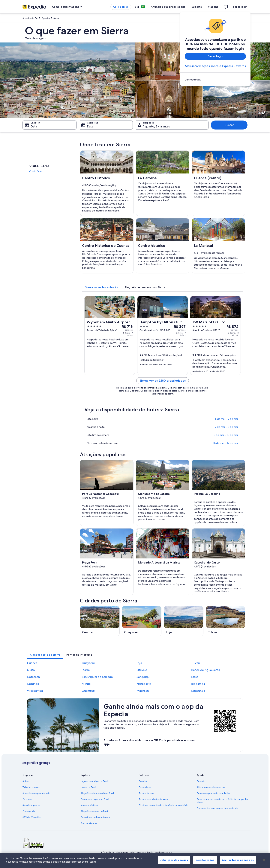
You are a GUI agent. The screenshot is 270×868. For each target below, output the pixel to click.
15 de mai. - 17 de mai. (226, 443)
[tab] (102, 287)
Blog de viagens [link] (89, 823)
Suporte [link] (201, 781)
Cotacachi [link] (34, 677)
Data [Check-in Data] (34, 126)
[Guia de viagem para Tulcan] (226, 621)
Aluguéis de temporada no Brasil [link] (97, 793)
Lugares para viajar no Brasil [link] (94, 781)
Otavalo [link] (142, 670)
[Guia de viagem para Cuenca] (100, 621)
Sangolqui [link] (143, 677)
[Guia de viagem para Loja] (184, 621)
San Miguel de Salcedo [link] (97, 677)
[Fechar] (264, 860)
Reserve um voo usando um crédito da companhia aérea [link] (223, 801)
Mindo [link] (86, 684)
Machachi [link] (143, 691)
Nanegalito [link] (144, 684)
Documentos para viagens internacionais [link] (217, 808)
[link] (215, 80)
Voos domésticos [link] (89, 805)
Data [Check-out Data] (90, 126)
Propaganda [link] (29, 811)
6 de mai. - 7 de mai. (227, 419)
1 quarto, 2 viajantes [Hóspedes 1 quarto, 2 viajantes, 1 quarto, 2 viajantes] (157, 126)
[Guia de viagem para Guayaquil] (142, 621)
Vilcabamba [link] (35, 691)
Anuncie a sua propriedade (168, 7)
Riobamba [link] (198, 684)
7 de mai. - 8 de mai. (227, 427)
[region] (135, 860)
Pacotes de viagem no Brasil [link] (95, 799)
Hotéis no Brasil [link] (88, 787)
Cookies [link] (143, 781)
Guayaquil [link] (89, 663)
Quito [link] (31, 670)
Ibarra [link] (86, 670)
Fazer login (240, 7)
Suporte (197, 7)
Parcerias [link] (27, 799)
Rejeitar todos (205, 860)
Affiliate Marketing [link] (32, 817)
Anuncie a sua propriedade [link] (36, 793)
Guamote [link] (88, 691)
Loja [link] (139, 663)
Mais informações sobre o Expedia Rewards (215, 66)
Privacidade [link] (145, 787)
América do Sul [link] (30, 18)
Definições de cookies (174, 860)
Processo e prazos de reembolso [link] (213, 793)
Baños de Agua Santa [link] (206, 670)
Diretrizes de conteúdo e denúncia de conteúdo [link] (163, 805)
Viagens (213, 7)
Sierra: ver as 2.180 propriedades (163, 381)
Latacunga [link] (198, 691)
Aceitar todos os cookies (238, 860)
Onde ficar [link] (36, 171)
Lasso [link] (195, 677)
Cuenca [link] (32, 663)
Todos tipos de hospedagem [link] (95, 817)
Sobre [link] (26, 781)
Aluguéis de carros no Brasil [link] (94, 811)
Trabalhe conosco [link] (31, 787)
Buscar (229, 125)
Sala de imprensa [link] (31, 805)
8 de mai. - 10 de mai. (226, 435)
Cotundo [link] (33, 684)
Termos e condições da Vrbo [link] (153, 799)
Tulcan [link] (196, 663)
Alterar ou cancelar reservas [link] (211, 787)
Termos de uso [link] (146, 793)
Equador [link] (46, 18)
